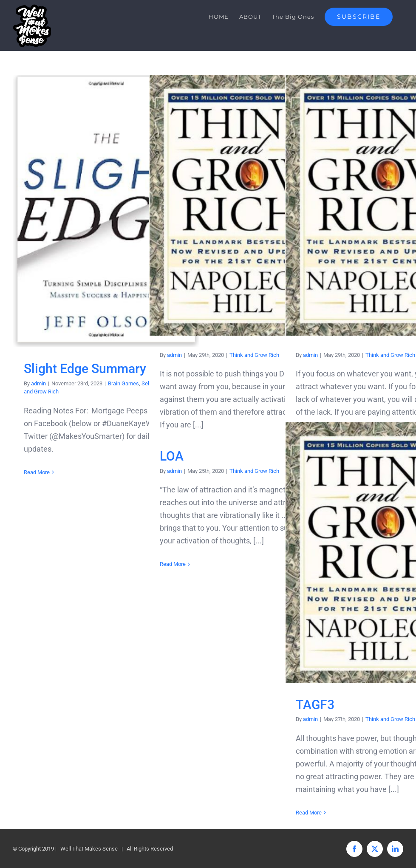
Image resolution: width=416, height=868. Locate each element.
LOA (172, 456)
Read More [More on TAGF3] (309, 813)
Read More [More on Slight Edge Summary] (37, 472)
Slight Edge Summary (85, 369)
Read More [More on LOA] (173, 564)
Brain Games (123, 383)
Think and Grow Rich (254, 355)
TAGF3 (315, 705)
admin (38, 383)
